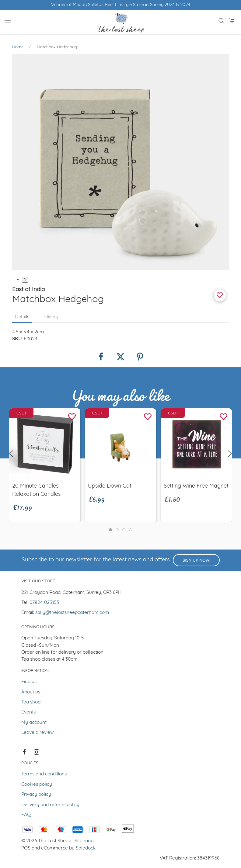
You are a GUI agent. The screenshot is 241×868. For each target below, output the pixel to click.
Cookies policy (37, 785)
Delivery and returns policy (50, 805)
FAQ (26, 815)
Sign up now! (196, 561)
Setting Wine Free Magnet (196, 486)
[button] (8, 22)
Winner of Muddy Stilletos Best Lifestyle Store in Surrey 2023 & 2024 (121, 5)
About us (31, 692)
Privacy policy (36, 795)
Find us (29, 682)
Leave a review (38, 733)
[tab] (110, 530)
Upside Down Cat (110, 486)
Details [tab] (22, 317)
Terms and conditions (44, 774)
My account (34, 723)
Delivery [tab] (50, 317)
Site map (84, 841)
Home (18, 47)
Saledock (86, 848)
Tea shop (31, 702)
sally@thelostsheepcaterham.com (72, 613)
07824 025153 (44, 603)
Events (28, 712)
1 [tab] (25, 280)
